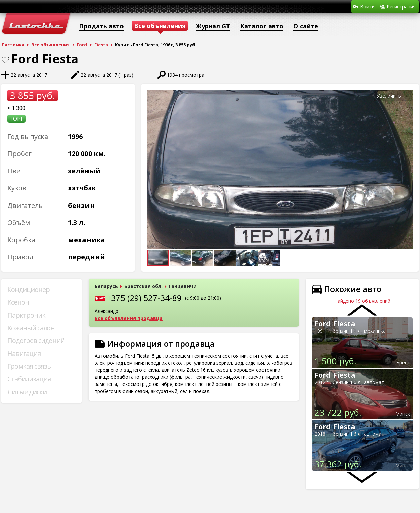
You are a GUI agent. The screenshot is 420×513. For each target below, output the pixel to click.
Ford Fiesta (335, 323)
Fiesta (101, 45)
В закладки (5, 60)
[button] (407, 96)
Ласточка (13, 45)
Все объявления (50, 45)
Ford (82, 45)
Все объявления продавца (129, 318)
